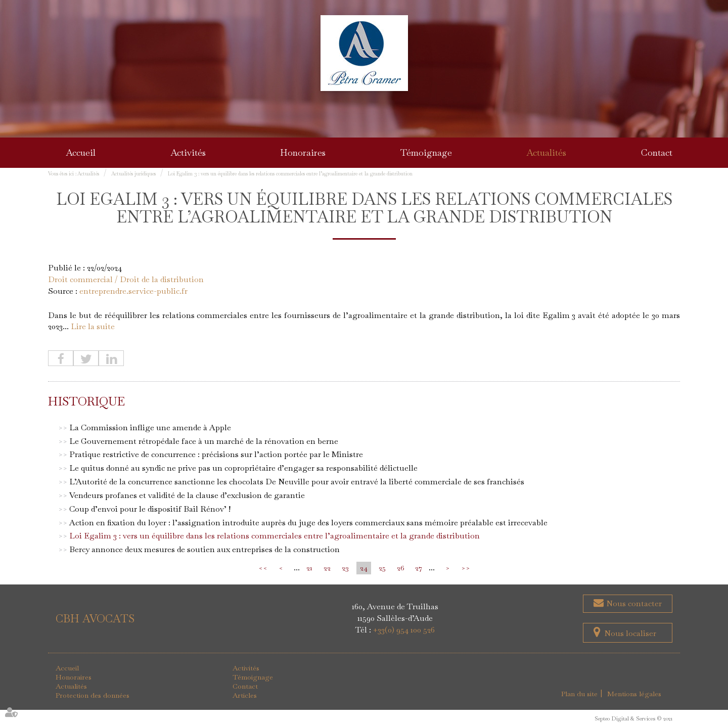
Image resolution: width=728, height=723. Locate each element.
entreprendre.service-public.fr (133, 291)
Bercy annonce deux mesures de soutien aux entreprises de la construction (204, 549)
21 (309, 568)
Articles (245, 695)
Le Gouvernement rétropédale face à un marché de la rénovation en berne (204, 441)
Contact (657, 152)
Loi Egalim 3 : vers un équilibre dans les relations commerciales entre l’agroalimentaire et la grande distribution (290, 174)
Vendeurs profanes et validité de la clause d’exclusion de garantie (187, 495)
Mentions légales (634, 694)
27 (419, 568)
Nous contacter (633, 603)
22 (327, 568)
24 (364, 568)
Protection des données (93, 695)
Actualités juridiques (133, 174)
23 (345, 568)
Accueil (81, 152)
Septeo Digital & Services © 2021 (633, 718)
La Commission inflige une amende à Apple (150, 427)
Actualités (546, 152)
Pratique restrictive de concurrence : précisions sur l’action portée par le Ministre (216, 454)
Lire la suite (93, 326)
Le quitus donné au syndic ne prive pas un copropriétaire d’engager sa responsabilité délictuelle (243, 468)
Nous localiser (630, 633)
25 (382, 568)
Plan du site (579, 694)
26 (400, 568)
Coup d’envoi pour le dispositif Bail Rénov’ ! (150, 509)
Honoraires (303, 152)
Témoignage (426, 152)
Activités (188, 152)
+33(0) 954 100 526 (404, 630)
